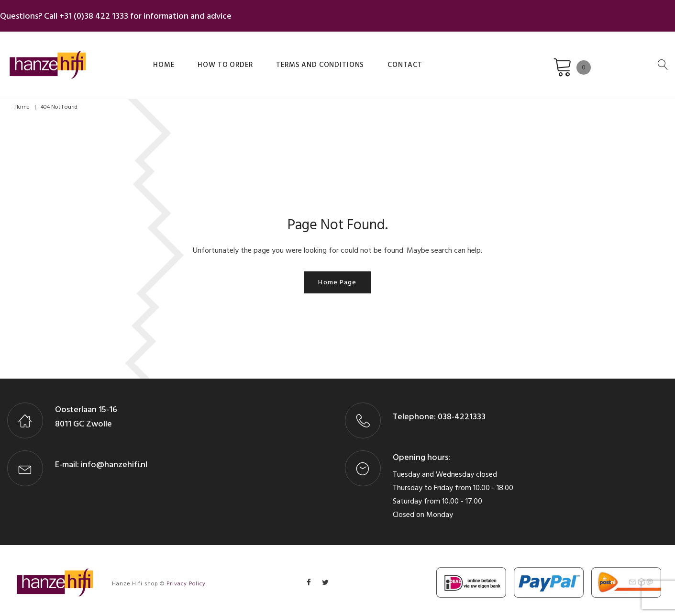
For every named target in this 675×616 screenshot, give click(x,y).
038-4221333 (461, 412)
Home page (337, 277)
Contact (336, 59)
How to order (188, 59)
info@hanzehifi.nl (114, 460)
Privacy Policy (186, 579)
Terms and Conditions (267, 59)
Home (140, 59)
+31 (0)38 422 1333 (101, 14)
